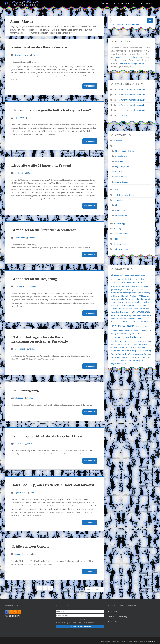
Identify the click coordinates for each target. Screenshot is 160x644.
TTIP (138, 351)
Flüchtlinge (146, 296)
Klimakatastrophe (143, 308)
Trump (134, 351)
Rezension (147, 341)
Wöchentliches (121, 182)
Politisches (120, 161)
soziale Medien (116, 348)
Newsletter (138, 3)
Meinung (118, 228)
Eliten (140, 290)
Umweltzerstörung (136, 354)
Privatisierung (126, 334)
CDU (127, 283)
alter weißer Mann (122, 276)
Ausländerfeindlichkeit (131, 279)
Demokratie (115, 286)
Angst (143, 276)
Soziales (119, 172)
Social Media (143, 344)
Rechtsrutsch (117, 341)
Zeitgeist (140, 360)
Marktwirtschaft (135, 319)
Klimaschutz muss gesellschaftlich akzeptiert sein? (51, 110)
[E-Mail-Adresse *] (80, 616)
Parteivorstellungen (125, 330)
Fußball (133, 299)
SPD (133, 347)
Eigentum (134, 290)
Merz (131, 322)
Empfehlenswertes (121, 3)
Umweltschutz (123, 354)
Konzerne (114, 315)
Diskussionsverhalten (141, 286)
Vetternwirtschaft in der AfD (133, 89)
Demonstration (126, 286)
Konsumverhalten (141, 312)
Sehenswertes (120, 244)
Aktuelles (118, 141)
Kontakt (150, 3)
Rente (140, 341)
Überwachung (146, 351)
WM (134, 360)
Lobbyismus (136, 315)
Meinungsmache (117, 322)
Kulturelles (118, 200)
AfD (113, 275)
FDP (139, 296)
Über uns (105, 3)
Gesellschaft (145, 299)
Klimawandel (126, 312)
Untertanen (148, 354)
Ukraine (114, 354)
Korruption (122, 315)
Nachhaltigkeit (147, 322)
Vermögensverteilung (134, 357)
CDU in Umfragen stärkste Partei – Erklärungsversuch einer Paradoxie (40, 339)
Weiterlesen (90, 86)
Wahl (112, 360)
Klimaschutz (115, 312)
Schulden (121, 344)
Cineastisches (121, 205)
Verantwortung (120, 357)
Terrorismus (126, 351)
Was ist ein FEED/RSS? (14, 616)
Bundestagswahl (117, 283)
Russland (114, 344)
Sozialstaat (126, 348)
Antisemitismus (116, 279)
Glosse (117, 190)
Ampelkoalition (135, 276)
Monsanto (137, 322)
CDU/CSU (133, 283)
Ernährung (115, 296)
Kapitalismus (116, 308)
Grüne (128, 302)
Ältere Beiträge (95, 589)
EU (121, 296)
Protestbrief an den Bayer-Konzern (39, 47)
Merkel (126, 322)
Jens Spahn (142, 305)
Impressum (113, 621)
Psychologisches (122, 166)
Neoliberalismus (122, 326)
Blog (116, 146)
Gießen (124, 115)
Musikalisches (121, 215)
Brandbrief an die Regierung (34, 279)
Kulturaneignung (25, 390)
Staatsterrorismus (142, 348)
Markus (35, 55)
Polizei (149, 330)
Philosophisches (121, 234)
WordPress (151, 641)
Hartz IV (134, 302)
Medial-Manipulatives (124, 151)
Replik (116, 239)
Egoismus (114, 290)
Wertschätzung (127, 360)
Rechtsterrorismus (130, 341)
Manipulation (122, 319)
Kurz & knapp (120, 223)
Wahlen (118, 360)
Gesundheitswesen (117, 302)
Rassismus (136, 333)
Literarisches (121, 210)
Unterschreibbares (122, 249)
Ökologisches (121, 156)
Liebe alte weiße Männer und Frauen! (41, 165)
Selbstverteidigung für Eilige (132, 63)
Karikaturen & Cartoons (124, 195)
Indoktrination (116, 305)
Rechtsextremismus (120, 337)
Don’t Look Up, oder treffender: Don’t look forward (53, 485)
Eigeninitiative (124, 289)
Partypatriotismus (140, 330)
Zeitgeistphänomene (118, 364)
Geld (139, 299)
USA (112, 357)
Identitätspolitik (143, 302)
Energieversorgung (118, 293)
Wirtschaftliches (122, 177)
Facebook (133, 296)
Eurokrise (126, 296)
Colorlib (135, 641)
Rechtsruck (136, 337)
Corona (141, 283)
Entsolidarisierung (143, 293)
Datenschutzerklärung (70, 620)
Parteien (114, 330)
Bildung (143, 279)
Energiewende (131, 293)
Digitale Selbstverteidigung (127, 57)
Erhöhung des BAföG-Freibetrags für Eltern (47, 436)
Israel (124, 305)
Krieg (129, 315)
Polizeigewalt (115, 334)
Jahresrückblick (132, 305)
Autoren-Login (114, 611)
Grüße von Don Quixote (30, 546)
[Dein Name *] (80, 612)
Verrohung (146, 357)
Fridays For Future (123, 299)
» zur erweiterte (125, 24)
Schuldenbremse (131, 344)
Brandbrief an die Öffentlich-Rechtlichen (44, 230)
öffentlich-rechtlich (142, 326)
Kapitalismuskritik (128, 309)
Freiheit (113, 299)
